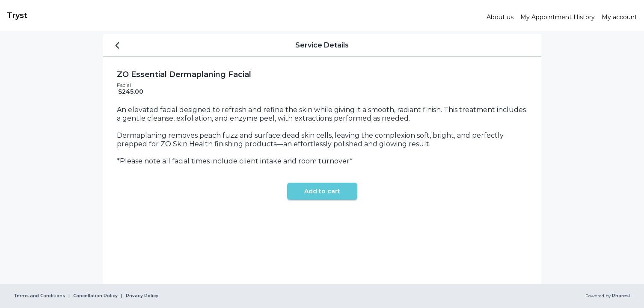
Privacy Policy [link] (142, 296)
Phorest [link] (620, 296)
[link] (243, 15)
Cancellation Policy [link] (95, 296)
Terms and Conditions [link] (39, 296)
